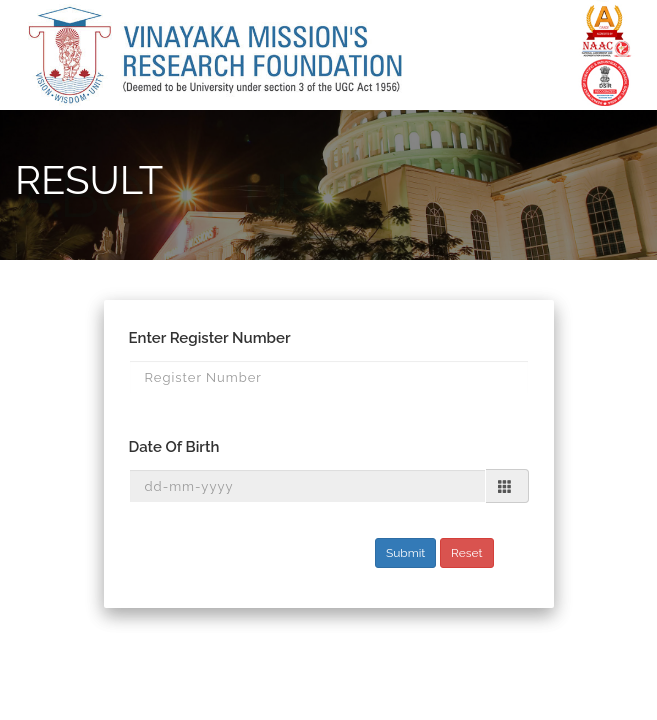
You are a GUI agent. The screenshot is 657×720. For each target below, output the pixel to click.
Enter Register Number (210, 338)
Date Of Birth (174, 447)
